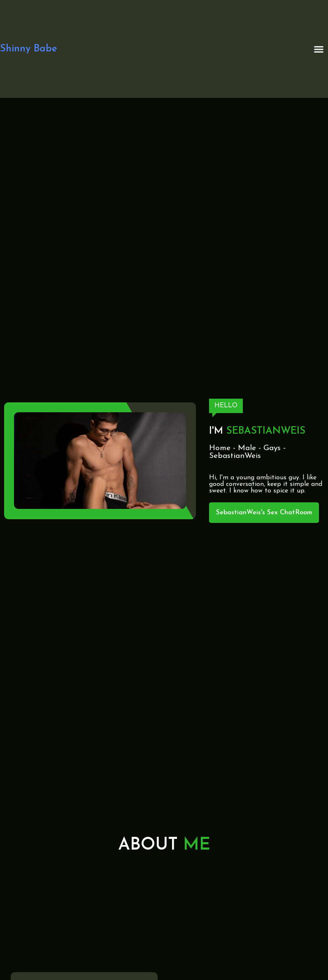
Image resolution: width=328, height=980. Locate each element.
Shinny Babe (29, 49)
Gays (272, 448)
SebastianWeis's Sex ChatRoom (264, 513)
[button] (319, 49)
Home (220, 448)
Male (247, 448)
